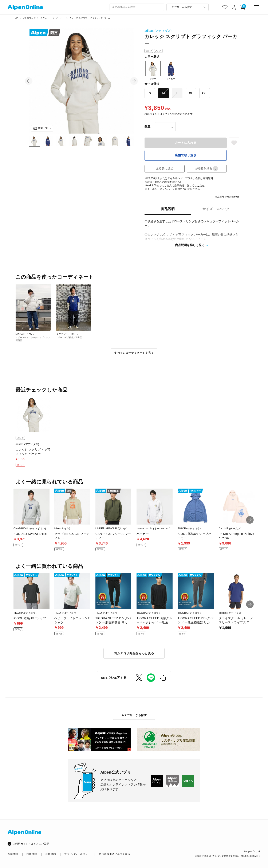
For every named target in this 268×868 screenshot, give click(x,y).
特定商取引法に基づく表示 (114, 854)
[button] (29, 81)
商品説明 (168, 209)
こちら (179, 182)
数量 (147, 126)
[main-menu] (257, 7)
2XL (205, 93)
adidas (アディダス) (158, 31)
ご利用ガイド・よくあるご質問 (31, 844)
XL (191, 93)
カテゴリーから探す (134, 715)
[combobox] (137, 7)
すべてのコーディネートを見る (134, 353)
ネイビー (171, 70)
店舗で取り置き (186, 155)
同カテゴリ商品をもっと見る (134, 653)
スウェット (46, 18)
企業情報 (13, 854)
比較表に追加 (165, 168)
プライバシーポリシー (77, 854)
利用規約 (51, 854)
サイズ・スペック (216, 209)
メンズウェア (29, 18)
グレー (153, 70)
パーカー (60, 18)
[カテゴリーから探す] (188, 7)
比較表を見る (206, 169)
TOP (16, 18)
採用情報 (32, 854)
